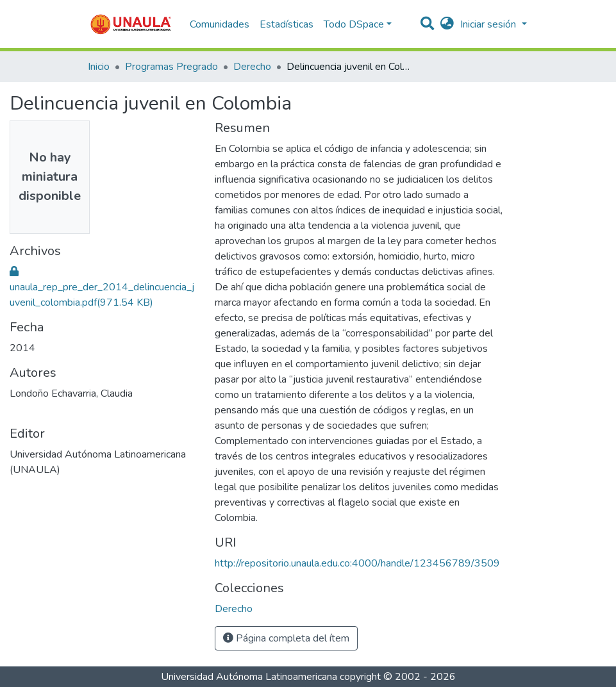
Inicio (99, 67)
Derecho (252, 67)
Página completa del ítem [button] (286, 638)
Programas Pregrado (171, 67)
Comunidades (220, 24)
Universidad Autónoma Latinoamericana (249, 677)
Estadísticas (287, 24)
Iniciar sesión (489, 24)
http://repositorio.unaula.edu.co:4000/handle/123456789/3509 (357, 563)
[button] (447, 24)
